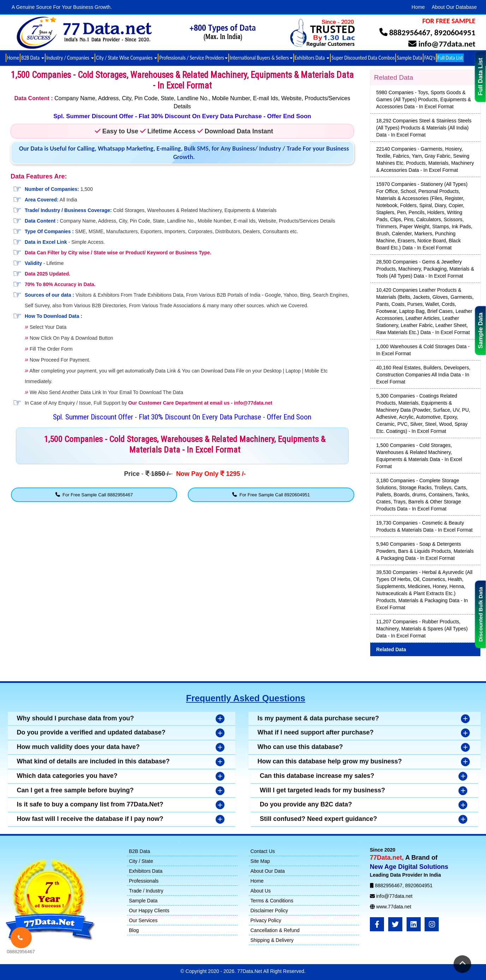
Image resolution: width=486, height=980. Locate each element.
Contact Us (263, 851)
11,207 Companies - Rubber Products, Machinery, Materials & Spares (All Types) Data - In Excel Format (422, 629)
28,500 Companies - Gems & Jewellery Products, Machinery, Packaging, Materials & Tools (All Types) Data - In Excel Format (425, 269)
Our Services (143, 920)
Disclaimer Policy (269, 911)
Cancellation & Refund (275, 930)
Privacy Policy (266, 920)
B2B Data (139, 851)
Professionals (144, 881)
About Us (261, 891)
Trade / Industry (146, 891)
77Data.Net (250, 971)
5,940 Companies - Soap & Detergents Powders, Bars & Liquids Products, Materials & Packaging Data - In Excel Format (425, 551)
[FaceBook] (377, 924)
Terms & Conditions (272, 901)
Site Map (260, 861)
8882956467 (410, 32)
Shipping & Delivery (272, 940)
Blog (134, 930)
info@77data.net (447, 44)
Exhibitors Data (146, 871)
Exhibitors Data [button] (312, 58)
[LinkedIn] (414, 924)
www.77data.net (394, 907)
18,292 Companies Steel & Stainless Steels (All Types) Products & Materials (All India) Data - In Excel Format (424, 128)
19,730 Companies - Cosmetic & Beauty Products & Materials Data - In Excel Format (424, 526)
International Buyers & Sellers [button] (261, 58)
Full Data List (481, 77)
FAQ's (430, 58)
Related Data (391, 649)
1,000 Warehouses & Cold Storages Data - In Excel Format (423, 350)
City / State (141, 861)
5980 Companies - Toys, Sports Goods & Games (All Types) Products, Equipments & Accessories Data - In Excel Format (424, 99)
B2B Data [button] (33, 58)
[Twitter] (395, 924)
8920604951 (455, 32)
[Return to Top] (462, 964)
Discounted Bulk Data (481, 614)
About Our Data (268, 871)
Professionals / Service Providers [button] (193, 58)
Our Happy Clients (149, 911)
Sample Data (481, 331)
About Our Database (454, 7)
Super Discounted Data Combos (363, 58)
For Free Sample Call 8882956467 (94, 495)
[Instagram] (432, 924)
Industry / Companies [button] (70, 58)
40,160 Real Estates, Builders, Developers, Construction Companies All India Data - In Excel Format (423, 375)
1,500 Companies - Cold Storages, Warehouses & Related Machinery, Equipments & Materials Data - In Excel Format (419, 456)
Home (418, 7)
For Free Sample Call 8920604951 (271, 495)
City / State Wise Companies (127, 58)
